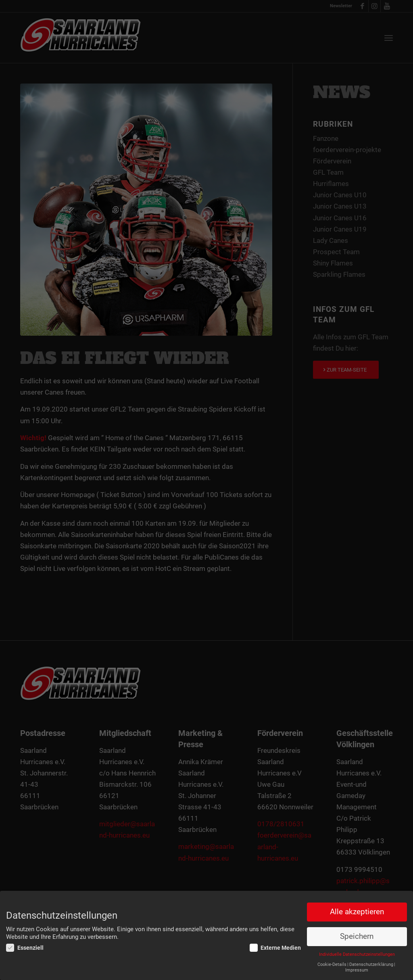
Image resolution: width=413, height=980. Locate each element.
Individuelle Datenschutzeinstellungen (357, 955)
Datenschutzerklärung (371, 964)
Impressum (357, 970)
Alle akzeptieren (357, 912)
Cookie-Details (332, 964)
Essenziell (25, 948)
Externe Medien (275, 948)
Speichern (357, 937)
